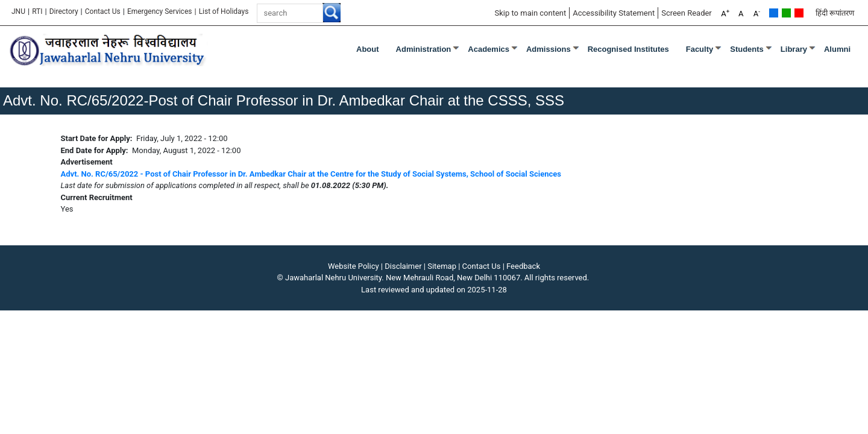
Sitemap (442, 266)
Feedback (523, 266)
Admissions (549, 49)
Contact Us (103, 11)
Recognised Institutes (628, 49)
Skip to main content (530, 13)
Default (774, 13)
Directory (64, 11)
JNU (18, 11)
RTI (37, 11)
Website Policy (354, 266)
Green (786, 13)
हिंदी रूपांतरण (835, 13)
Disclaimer (403, 266)
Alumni (837, 49)
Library (794, 49)
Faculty (700, 49)
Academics (489, 49)
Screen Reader (687, 13)
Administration (424, 49)
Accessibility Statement (614, 13)
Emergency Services (160, 11)
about (368, 49)
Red (799, 13)
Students (747, 49)
